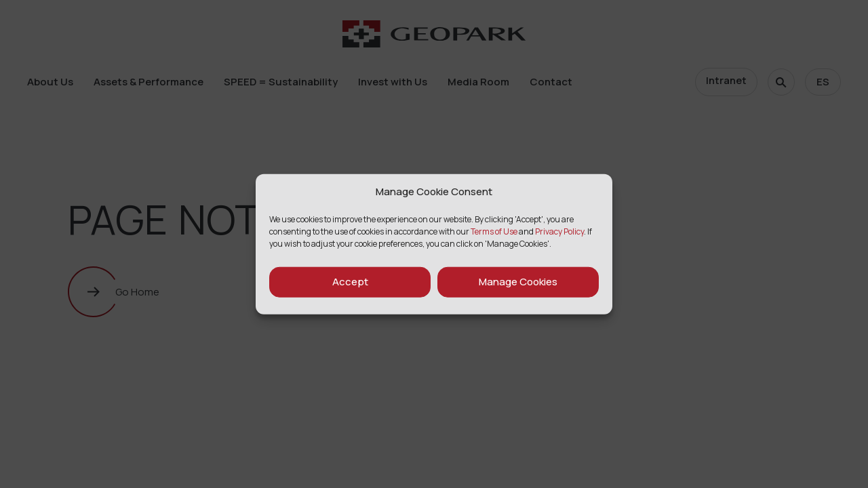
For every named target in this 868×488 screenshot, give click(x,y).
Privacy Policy (559, 231)
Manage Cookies (518, 282)
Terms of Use (494, 231)
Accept (350, 282)
